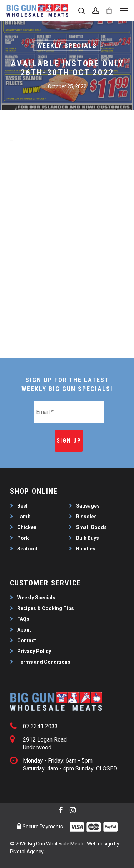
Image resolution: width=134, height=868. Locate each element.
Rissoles (86, 517)
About (24, 630)
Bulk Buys (88, 538)
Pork (23, 538)
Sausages (88, 506)
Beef (23, 506)
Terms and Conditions (44, 662)
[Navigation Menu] (124, 11)
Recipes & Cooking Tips (46, 608)
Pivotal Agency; (27, 852)
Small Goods (91, 527)
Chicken (27, 527)
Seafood (27, 549)
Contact (27, 640)
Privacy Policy (34, 651)
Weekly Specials (67, 46)
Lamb (24, 517)
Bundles (86, 549)
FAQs (23, 619)
